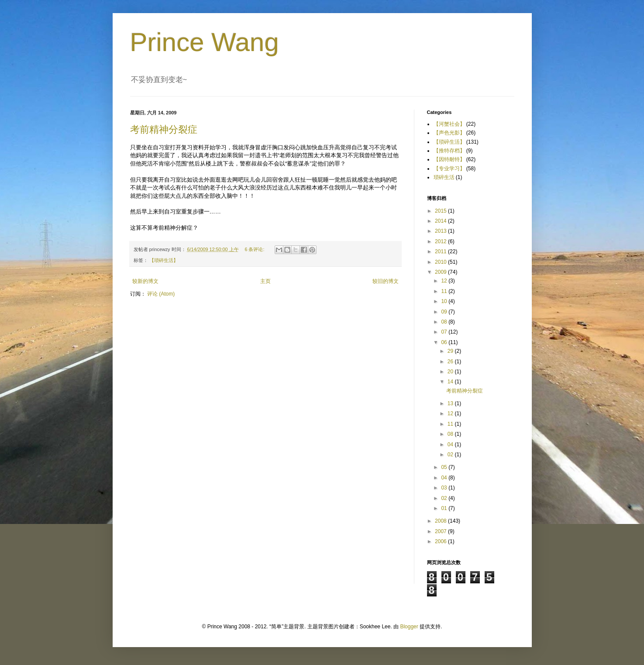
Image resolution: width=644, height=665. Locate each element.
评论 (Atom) (161, 294)
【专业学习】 (449, 169)
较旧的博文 (386, 281)
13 (451, 403)
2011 (441, 252)
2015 (441, 211)
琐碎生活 (444, 177)
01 (445, 508)
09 (445, 312)
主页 (265, 281)
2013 (441, 231)
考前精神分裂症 (164, 129)
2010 (441, 262)
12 (445, 281)
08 (445, 322)
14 (451, 382)
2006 (441, 541)
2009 (441, 272)
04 (451, 444)
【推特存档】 (449, 151)
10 (445, 301)
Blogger (409, 627)
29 (451, 351)
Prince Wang (205, 42)
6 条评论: (255, 249)
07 (445, 332)
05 (445, 467)
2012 (441, 241)
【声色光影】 (449, 133)
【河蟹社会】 (449, 124)
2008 (441, 521)
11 (445, 291)
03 (445, 488)
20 (451, 372)
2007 (441, 531)
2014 (441, 221)
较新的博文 (145, 281)
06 (445, 342)
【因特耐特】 (449, 159)
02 (451, 455)
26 (451, 362)
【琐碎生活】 (164, 260)
